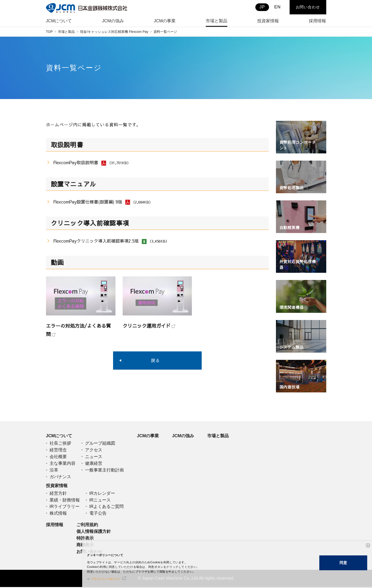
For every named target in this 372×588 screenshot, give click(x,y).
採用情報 (55, 525)
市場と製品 (66, 32)
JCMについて (59, 436)
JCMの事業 (148, 436)
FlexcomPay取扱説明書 (76, 162)
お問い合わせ (308, 7)
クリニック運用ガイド (147, 326)
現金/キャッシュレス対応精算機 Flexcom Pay (114, 32)
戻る (155, 361)
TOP (49, 32)
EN (278, 7)
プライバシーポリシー (116, 577)
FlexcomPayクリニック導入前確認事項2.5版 (96, 241)
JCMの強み (183, 436)
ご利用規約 (87, 525)
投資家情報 (57, 486)
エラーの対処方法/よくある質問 (78, 330)
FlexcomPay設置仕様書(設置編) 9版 (88, 202)
